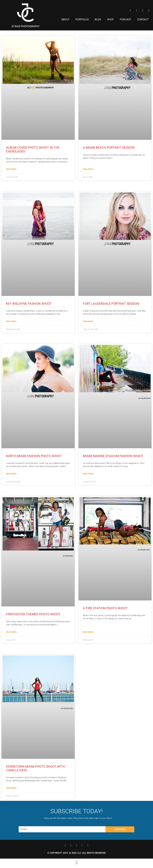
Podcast (126, 19)
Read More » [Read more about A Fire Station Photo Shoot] (89, 632)
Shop (110, 19)
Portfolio (82, 19)
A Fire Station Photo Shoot (105, 608)
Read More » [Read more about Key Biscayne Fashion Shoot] (12, 321)
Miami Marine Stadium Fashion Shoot (113, 456)
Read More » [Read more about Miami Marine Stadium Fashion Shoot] (89, 474)
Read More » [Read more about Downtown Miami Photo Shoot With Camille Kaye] (12, 788)
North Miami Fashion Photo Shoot (34, 456)
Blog (98, 19)
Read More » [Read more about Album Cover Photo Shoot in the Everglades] (12, 169)
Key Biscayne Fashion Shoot (29, 304)
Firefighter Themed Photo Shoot (33, 614)
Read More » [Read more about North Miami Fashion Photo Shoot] (12, 474)
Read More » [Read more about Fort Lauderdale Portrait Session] (89, 321)
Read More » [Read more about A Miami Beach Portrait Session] (89, 169)
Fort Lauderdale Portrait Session (111, 304)
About (65, 19)
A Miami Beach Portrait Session (109, 148)
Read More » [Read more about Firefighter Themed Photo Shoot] (12, 632)
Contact (143, 19)
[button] (76, 863)
